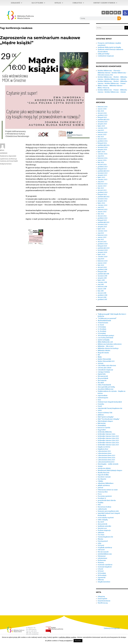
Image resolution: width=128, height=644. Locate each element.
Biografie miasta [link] (103, 353)
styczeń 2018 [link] (102, 297)
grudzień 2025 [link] (103, 115)
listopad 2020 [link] (102, 246)
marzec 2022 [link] (102, 212)
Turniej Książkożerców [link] (105, 537)
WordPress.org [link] (103, 603)
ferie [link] (99, 400)
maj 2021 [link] (101, 233)
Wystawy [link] (101, 563)
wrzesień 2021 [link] (102, 225)
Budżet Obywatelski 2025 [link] (106, 361)
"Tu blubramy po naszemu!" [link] (107, 318)
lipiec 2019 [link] (101, 280)
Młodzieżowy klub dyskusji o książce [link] (110, 470)
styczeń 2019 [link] (102, 293)
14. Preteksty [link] (102, 331)
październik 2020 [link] (104, 248)
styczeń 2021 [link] (102, 242)
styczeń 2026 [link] (102, 113)
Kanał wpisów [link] (102, 599)
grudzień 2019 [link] (102, 269)
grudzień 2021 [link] (102, 218)
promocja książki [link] (12, 161)
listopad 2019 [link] (102, 272)
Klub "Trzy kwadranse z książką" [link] (109, 419)
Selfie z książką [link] (103, 520)
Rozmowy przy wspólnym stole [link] (108, 511)
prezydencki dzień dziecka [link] (107, 500)
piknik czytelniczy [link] (104, 485)
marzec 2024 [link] (102, 160)
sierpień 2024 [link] (102, 150)
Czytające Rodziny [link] (104, 372)
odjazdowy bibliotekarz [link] (106, 483)
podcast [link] (100, 488)
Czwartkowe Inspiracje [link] (105, 370)
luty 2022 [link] (101, 214)
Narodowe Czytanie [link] (104, 477)
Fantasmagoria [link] (103, 398)
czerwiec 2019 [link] (102, 282)
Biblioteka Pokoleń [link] (104, 351)
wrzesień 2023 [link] (103, 173)
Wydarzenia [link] (4, 156)
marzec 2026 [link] (102, 109)
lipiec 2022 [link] (101, 203)
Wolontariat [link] (102, 556)
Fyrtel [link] (100, 406)
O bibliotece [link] (78, 3)
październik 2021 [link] (103, 222)
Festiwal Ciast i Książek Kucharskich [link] (110, 402)
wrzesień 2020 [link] (103, 250)
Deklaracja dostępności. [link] (112, 628)
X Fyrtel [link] (100, 569)
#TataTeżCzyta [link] (103, 323)
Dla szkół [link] (101, 383)
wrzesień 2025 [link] (103, 122)
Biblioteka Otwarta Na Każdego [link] (108, 348)
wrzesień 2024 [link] (103, 147)
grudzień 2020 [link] (103, 244)
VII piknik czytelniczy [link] (105, 548)
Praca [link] (100, 494)
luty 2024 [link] (101, 162)
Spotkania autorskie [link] (104, 526)
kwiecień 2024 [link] (103, 158)
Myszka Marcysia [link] (104, 473)
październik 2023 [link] (104, 171)
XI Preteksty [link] (102, 573)
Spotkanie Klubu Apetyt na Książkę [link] (109, 47)
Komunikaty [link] (102, 426)
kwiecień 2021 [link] (102, 235)
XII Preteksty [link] (102, 575)
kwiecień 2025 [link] (102, 132)
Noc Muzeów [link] (102, 479)
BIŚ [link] (99, 355)
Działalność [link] (16, 3)
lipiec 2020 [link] (101, 254)
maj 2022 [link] (101, 207)
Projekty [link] (101, 503)
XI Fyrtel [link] (101, 571)
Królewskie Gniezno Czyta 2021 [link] (108, 436)
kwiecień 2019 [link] (102, 287)
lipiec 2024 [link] (101, 152)
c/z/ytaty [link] (101, 363)
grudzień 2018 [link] (102, 295)
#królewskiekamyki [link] (104, 321)
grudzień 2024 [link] (103, 141)
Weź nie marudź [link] (103, 552)
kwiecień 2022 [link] (103, 210)
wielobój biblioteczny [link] (105, 554)
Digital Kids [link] (102, 374)
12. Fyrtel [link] (101, 325)
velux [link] (99, 543)
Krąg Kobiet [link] (102, 430)
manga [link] (100, 466)
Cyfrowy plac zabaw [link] (104, 368)
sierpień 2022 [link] (102, 201)
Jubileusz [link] (101, 415)
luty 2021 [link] (101, 239)
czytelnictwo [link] (4, 159)
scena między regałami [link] (106, 518)
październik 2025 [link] (104, 120)
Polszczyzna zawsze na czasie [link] (108, 490)
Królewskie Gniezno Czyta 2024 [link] (108, 443)
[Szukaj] (119, 18)
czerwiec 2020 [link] (103, 257)
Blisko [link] (100, 357)
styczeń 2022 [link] (102, 216)
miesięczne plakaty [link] (104, 468)
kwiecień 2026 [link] (103, 107)
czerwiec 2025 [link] (102, 128)
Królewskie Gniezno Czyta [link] (106, 434)
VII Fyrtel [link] (101, 545)
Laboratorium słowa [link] (105, 453)
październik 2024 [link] (104, 145)
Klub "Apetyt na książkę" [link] (106, 417)
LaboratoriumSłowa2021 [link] (106, 462)
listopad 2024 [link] (102, 143)
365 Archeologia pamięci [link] (106, 336)
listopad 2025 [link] (102, 117)
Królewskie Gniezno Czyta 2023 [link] (108, 441)
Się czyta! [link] (101, 522)
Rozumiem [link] (78, 641)
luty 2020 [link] (101, 265)
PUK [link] (99, 505)
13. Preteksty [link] (102, 329)
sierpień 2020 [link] (102, 252)
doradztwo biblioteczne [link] (106, 389)
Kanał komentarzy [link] (104, 601)
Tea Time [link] (101, 535)
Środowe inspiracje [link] (104, 530)
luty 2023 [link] (101, 188)
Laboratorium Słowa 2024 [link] (106, 458)
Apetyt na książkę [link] (104, 340)
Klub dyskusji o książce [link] (105, 421)
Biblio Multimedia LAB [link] (105, 342)
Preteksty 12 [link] (102, 498)
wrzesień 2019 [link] (102, 276)
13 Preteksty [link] (102, 327)
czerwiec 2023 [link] (102, 180)
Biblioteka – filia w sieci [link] (106, 346)
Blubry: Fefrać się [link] (103, 88)
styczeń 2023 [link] (102, 190)
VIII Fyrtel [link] (101, 550)
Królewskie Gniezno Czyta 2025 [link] (108, 445)
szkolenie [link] (101, 533)
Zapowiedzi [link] (12, 156)
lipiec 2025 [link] (101, 126)
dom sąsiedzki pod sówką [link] (106, 387)
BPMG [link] (2, 150)
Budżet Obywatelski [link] (104, 359)
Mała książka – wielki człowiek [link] (108, 464)
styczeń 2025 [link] (102, 139)
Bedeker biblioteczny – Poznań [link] (115, 83)
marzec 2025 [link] (102, 135)
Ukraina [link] (100, 539)
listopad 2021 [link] (102, 220)
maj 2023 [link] (101, 182)
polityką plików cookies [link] (68, 637)
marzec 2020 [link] (102, 263)
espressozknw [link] (103, 396)
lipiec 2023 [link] (101, 177)
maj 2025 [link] (101, 130)
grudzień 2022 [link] (103, 192)
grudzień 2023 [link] (103, 167)
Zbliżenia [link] (101, 580)
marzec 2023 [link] (102, 186)
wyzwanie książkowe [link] (105, 567)
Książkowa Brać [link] (103, 449)
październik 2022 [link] (104, 197)
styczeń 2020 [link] (102, 267)
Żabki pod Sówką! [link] (103, 54)
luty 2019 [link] (101, 291)
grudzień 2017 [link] (102, 299)
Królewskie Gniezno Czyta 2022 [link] (108, 438)
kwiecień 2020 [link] (103, 261)
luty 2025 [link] (101, 137)
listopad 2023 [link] (102, 169)
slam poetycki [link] (102, 524)
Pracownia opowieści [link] (105, 496)
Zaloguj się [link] (101, 597)
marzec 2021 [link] (102, 237)
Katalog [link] (59, 3)
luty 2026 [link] (101, 111)
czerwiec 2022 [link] (102, 205)
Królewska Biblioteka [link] (105, 432)
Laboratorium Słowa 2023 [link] (106, 455)
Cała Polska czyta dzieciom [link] (107, 366)
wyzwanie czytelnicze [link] (105, 565)
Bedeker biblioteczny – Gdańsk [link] (115, 79)
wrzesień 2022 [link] (103, 199)
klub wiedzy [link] (102, 423)
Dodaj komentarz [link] (6, 164)
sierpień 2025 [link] (102, 124)
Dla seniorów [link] (102, 381)
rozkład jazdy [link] (102, 509)
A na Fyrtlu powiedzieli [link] (105, 338)
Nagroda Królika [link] (103, 475)
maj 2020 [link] (101, 259)
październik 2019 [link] (103, 274)
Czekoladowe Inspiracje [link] (106, 56)
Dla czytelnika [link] (38, 3)
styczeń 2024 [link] (102, 165)
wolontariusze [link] (102, 558)
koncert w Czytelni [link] (104, 428)
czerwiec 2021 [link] (102, 231)
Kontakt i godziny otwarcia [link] (105, 3)
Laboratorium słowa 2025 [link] (106, 460)
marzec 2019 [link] (102, 289)
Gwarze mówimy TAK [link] (105, 413)
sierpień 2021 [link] (102, 227)
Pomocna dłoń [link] (103, 492)
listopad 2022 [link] (102, 195)
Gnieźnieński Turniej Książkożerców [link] (110, 408)
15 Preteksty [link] (102, 333)
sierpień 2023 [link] (102, 175)
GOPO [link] (100, 411)
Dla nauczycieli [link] (103, 376)
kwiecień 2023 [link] (103, 184)
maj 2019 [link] (101, 284)
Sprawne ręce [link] (102, 528)
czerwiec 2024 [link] (103, 154)
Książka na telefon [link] (104, 447)
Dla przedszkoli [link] (103, 378)
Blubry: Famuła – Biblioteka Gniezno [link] (110, 86)
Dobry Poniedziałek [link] (104, 385)
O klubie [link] (100, 481)
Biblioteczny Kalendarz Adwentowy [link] (110, 344)
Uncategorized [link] (103, 541)
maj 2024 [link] (101, 156)
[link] (125, 13)
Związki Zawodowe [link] (104, 582)
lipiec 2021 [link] (101, 229)
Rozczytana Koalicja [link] (104, 507)
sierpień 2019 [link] (102, 278)
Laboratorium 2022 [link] (104, 451)
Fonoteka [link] (101, 404)
